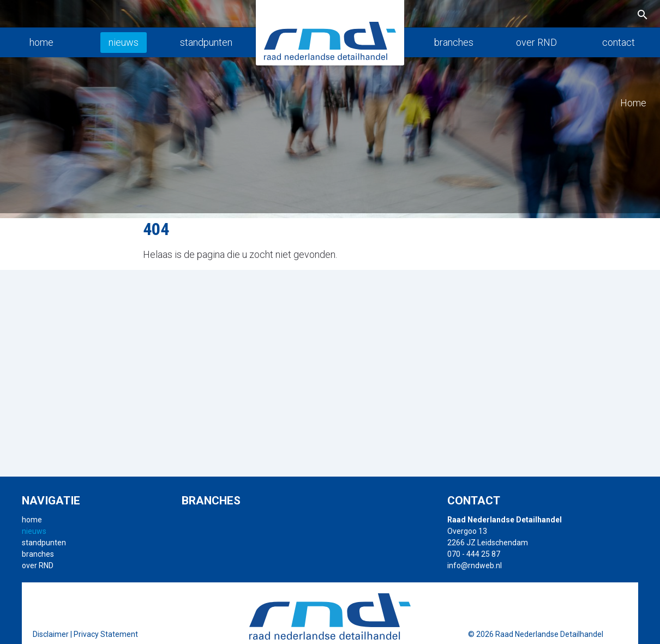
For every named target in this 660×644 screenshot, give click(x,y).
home (41, 42)
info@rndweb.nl (475, 565)
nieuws (124, 42)
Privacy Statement (106, 634)
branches (454, 42)
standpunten (206, 42)
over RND (536, 42)
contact (619, 42)
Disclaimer (51, 634)
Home (633, 103)
